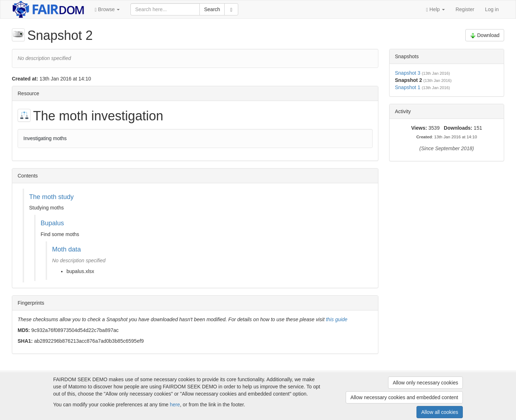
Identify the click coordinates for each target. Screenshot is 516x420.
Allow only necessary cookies (425, 383)
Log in (492, 9)
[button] (107, 9)
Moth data (66, 249)
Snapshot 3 (408, 73)
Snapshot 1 (408, 87)
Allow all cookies (440, 412)
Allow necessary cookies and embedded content (404, 397)
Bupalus (52, 223)
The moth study (51, 197)
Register (465, 9)
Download (485, 35)
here (175, 405)
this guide (337, 319)
